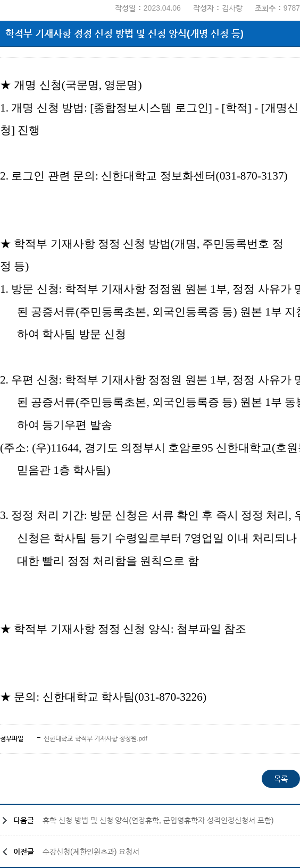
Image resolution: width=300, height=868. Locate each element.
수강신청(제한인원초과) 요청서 (91, 852)
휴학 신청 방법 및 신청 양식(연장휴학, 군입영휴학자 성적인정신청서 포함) (158, 820)
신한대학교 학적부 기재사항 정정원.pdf (95, 738)
